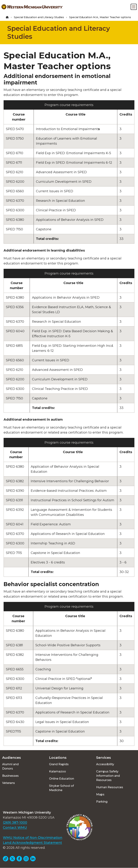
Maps (100, 794)
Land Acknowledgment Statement (32, 843)
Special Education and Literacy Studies (39, 17)
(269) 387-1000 (15, 823)
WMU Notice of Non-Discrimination (33, 838)
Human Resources (110, 787)
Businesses (10, 776)
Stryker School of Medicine (61, 788)
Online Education (62, 779)
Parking (102, 802)
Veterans (9, 783)
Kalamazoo (57, 771)
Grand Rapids (59, 764)
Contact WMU (15, 828)
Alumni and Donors (10, 766)
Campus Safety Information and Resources (108, 776)
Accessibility (105, 764)
